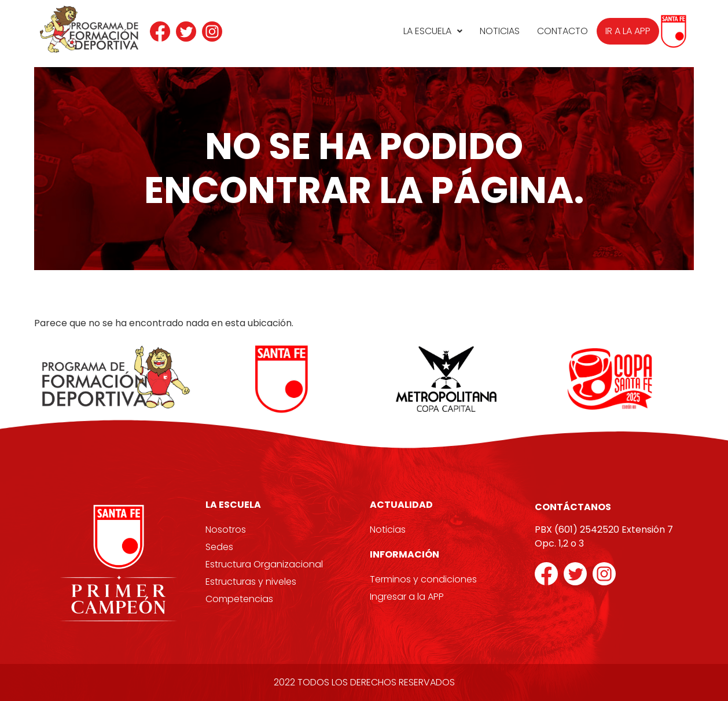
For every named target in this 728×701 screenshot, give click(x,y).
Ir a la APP (628, 31)
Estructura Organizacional (264, 564)
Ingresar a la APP (407, 597)
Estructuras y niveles (251, 582)
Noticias (500, 31)
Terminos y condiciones (423, 579)
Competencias (239, 599)
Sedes (219, 547)
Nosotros (226, 530)
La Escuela (433, 31)
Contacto (562, 31)
